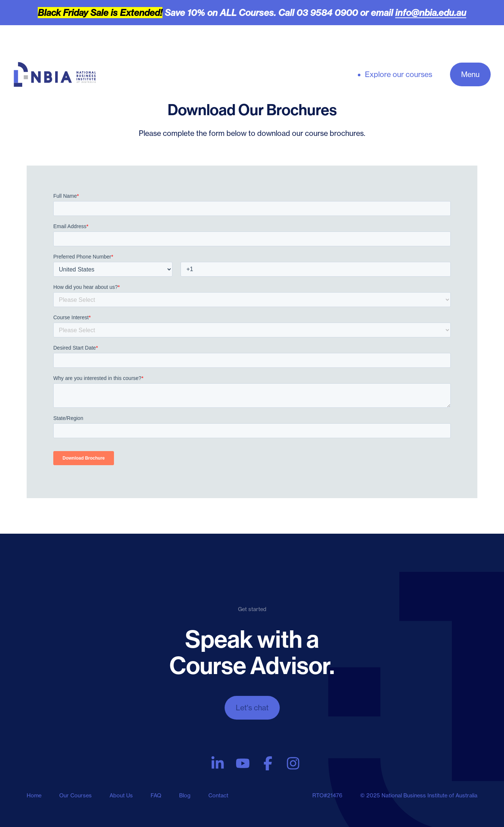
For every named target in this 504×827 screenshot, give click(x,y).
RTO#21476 (327, 796)
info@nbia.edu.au (431, 13)
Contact (218, 796)
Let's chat (252, 708)
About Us (121, 796)
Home (34, 796)
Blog (185, 796)
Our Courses (75, 796)
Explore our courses (399, 74)
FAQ (156, 796)
